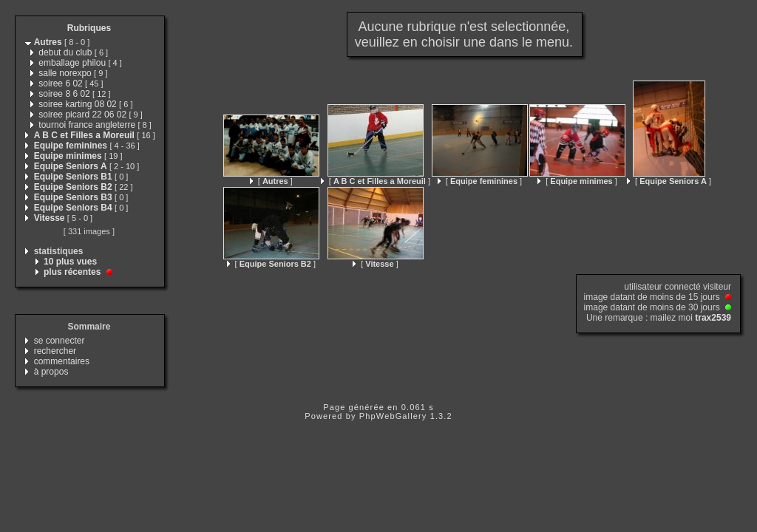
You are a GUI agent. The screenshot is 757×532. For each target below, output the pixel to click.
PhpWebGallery (393, 416)
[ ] (271, 181)
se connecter (60, 341)
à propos (51, 372)
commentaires (62, 361)
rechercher (55, 351)
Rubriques (89, 28)
